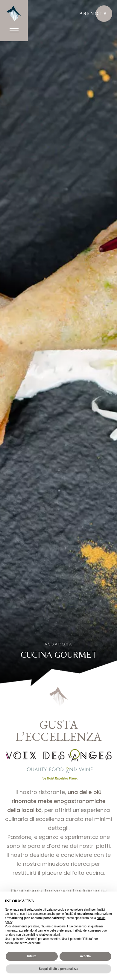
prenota (94, 13)
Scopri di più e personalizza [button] (59, 969)
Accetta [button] (85, 956)
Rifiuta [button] (32, 956)
